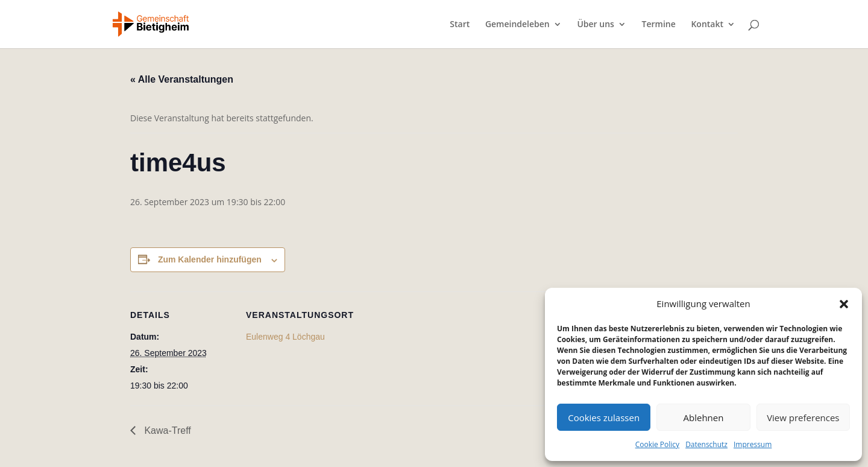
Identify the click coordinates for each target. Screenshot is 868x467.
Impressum (753, 444)
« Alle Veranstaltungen (182, 79)
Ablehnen (704, 418)
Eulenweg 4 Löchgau (285, 337)
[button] (844, 304)
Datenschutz (706, 444)
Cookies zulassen (604, 418)
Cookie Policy (657, 444)
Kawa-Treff (166, 430)
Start (460, 25)
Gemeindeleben (517, 25)
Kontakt (707, 25)
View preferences (803, 418)
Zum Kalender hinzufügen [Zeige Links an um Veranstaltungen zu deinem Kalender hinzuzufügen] (210, 259)
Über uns (595, 25)
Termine (659, 25)
